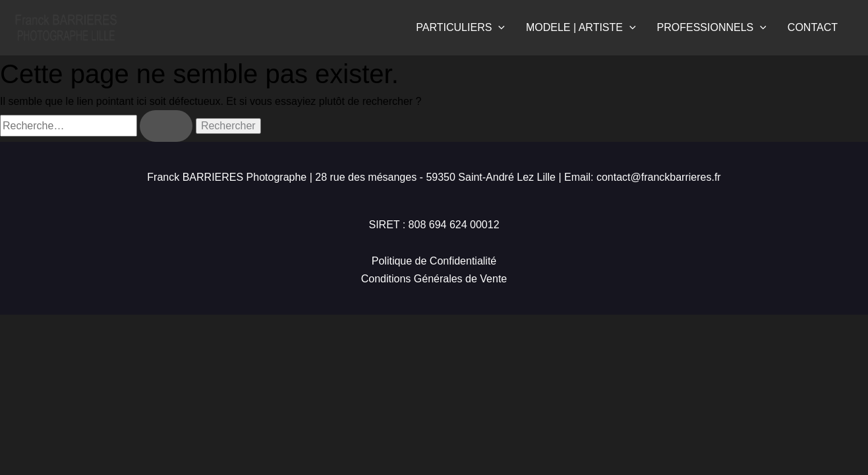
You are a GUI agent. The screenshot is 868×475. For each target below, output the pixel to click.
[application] (498, 28)
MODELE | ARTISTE (581, 28)
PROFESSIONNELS (712, 28)
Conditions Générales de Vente (434, 279)
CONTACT (813, 27)
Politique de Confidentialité (434, 261)
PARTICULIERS (460, 28)
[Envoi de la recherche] (166, 126)
